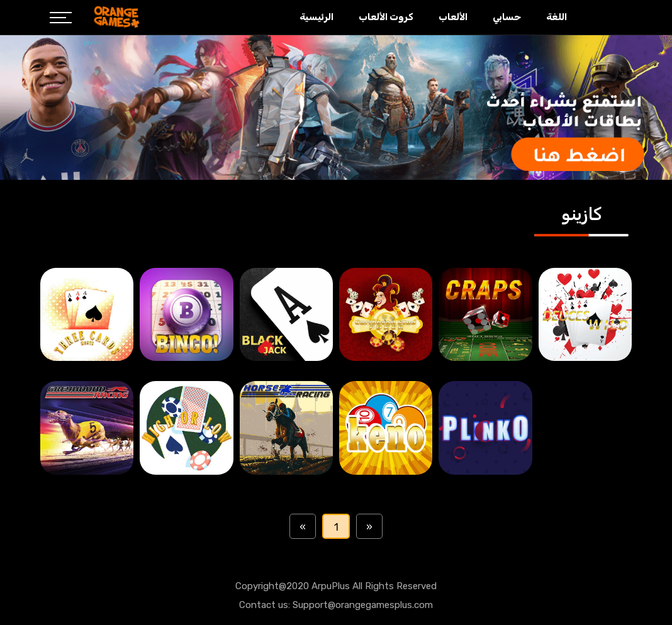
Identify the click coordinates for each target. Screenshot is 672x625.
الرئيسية (316, 17)
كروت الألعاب (386, 17)
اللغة (557, 17)
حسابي (507, 17)
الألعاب (453, 17)
